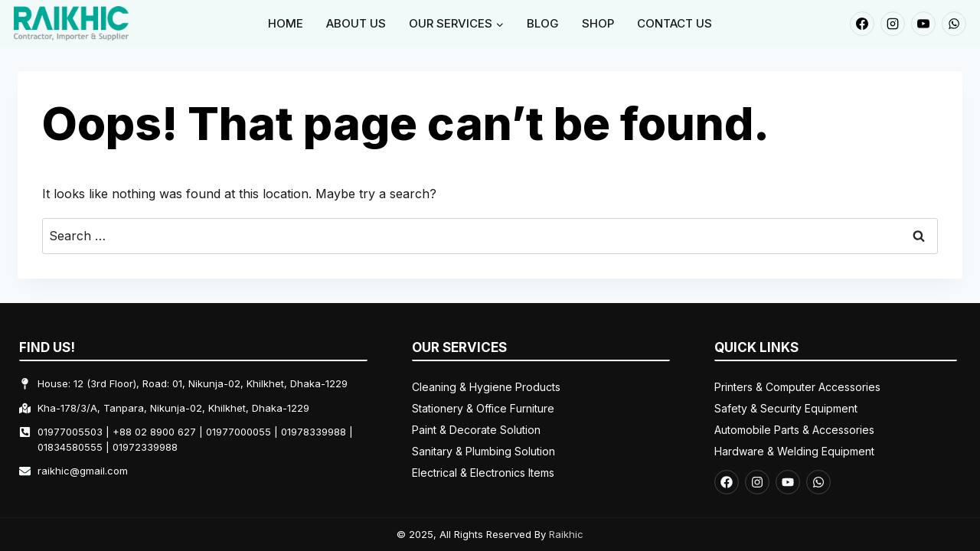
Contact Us (675, 23)
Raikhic (566, 534)
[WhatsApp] (954, 24)
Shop (598, 23)
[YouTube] (923, 24)
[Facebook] (862, 24)
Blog (543, 23)
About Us (356, 23)
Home (286, 23)
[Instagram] (893, 24)
